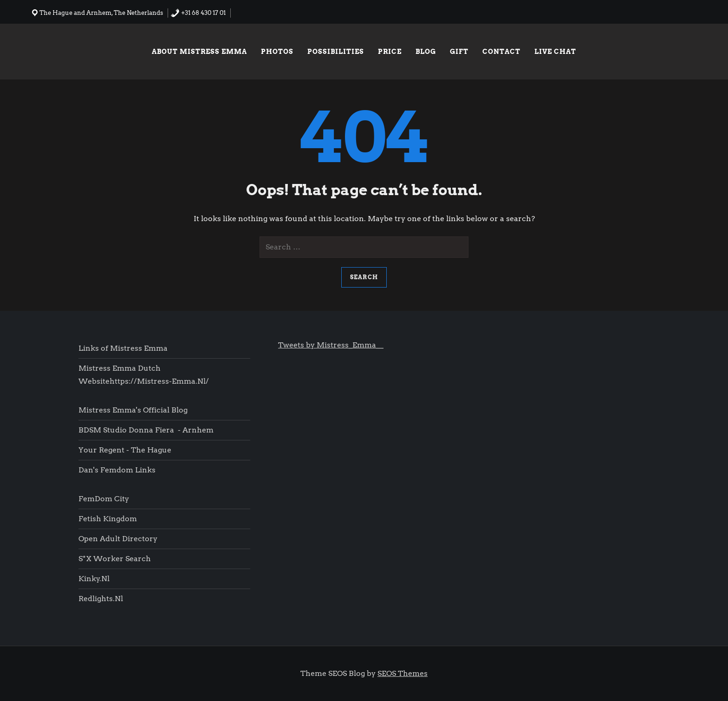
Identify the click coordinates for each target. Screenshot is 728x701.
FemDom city (104, 499)
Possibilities (336, 52)
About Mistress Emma (199, 52)
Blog (426, 52)
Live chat (555, 52)
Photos (277, 52)
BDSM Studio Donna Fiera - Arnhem (146, 430)
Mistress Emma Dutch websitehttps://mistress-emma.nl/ (144, 375)
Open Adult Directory (118, 539)
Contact (501, 52)
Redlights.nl (101, 599)
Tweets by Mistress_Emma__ (331, 345)
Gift (459, 52)
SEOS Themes (403, 673)
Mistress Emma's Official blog (133, 410)
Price (390, 52)
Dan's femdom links (117, 470)
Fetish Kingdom (109, 519)
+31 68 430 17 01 (198, 13)
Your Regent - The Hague (125, 450)
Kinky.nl (94, 579)
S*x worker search (115, 559)
